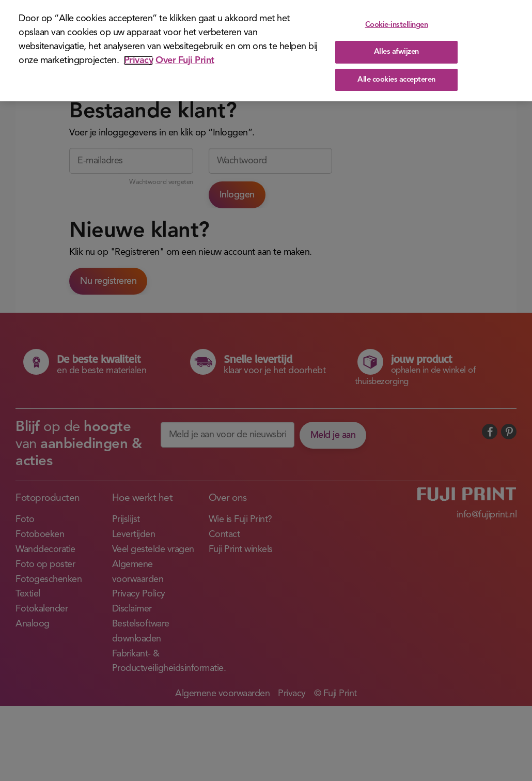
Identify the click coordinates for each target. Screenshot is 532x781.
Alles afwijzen (396, 52)
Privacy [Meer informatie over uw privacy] (139, 60)
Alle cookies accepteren (396, 80)
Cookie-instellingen (397, 25)
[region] (266, 51)
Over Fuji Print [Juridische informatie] (185, 60)
